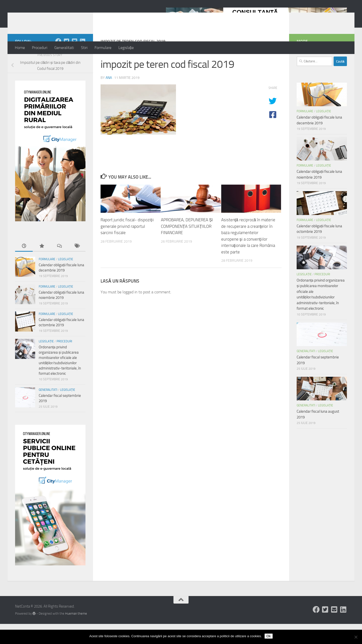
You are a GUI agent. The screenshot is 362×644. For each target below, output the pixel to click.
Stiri (84, 48)
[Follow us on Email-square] (74, 61)
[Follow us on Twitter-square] (66, 61)
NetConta (36, 17)
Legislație (126, 48)
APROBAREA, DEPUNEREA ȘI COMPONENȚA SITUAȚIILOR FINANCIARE (187, 246)
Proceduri (40, 48)
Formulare (103, 48)
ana (109, 98)
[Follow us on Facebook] (58, 61)
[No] (356, 637)
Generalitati (64, 48)
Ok (269, 636)
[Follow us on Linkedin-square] (82, 61)
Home (20, 48)
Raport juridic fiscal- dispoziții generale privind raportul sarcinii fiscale (127, 246)
